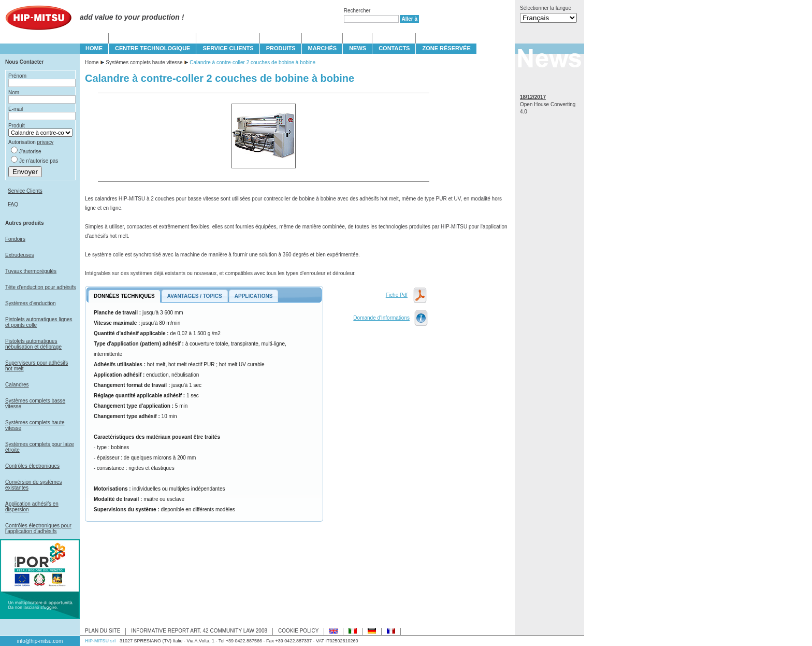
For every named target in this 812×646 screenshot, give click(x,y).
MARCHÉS (323, 48)
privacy (46, 142)
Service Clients (25, 191)
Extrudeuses (20, 255)
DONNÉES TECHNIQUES (124, 296)
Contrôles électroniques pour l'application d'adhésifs (38, 528)
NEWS (358, 48)
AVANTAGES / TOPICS (195, 296)
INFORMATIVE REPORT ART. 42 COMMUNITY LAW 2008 (199, 631)
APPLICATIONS (254, 296)
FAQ (13, 204)
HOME (94, 48)
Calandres (17, 385)
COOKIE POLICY (298, 631)
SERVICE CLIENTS (228, 48)
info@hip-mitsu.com (40, 641)
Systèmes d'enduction (31, 303)
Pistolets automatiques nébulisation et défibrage (33, 344)
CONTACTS (394, 48)
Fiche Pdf (397, 295)
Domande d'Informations (381, 318)
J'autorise (30, 152)
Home (92, 62)
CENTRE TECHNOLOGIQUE (153, 48)
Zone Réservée (446, 48)
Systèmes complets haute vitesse (144, 62)
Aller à (409, 19)
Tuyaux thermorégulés (31, 271)
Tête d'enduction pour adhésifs (40, 287)
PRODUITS (281, 48)
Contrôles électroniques (32, 466)
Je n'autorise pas (39, 161)
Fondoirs (15, 239)
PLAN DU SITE (103, 631)
